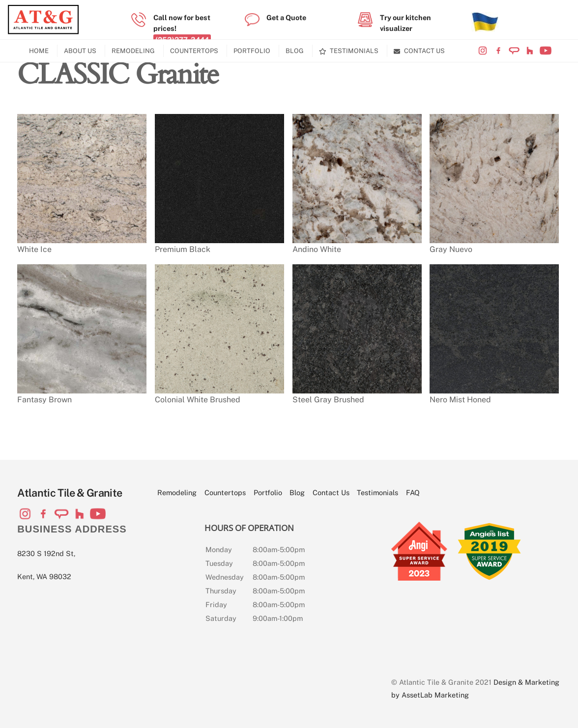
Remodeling (133, 51)
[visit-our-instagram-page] (483, 51)
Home (39, 51)
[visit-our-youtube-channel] (546, 51)
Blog (295, 51)
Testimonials (349, 51)
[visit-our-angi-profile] (514, 51)
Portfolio (252, 51)
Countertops (194, 51)
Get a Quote (286, 17)
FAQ (413, 492)
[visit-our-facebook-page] (498, 51)
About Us (80, 51)
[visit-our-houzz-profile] (530, 51)
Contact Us (419, 51)
